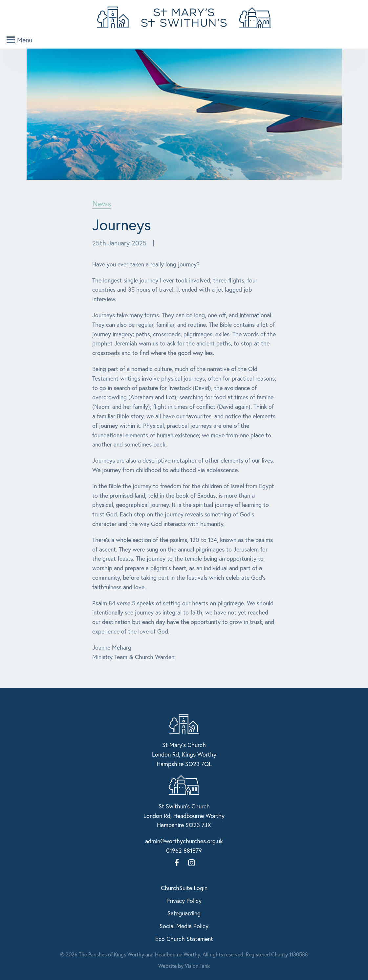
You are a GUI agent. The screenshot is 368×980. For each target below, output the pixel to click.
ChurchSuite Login (184, 888)
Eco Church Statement (184, 939)
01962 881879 (184, 850)
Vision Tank (197, 966)
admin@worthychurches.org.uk (184, 841)
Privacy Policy (184, 901)
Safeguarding (184, 913)
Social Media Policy (184, 926)
